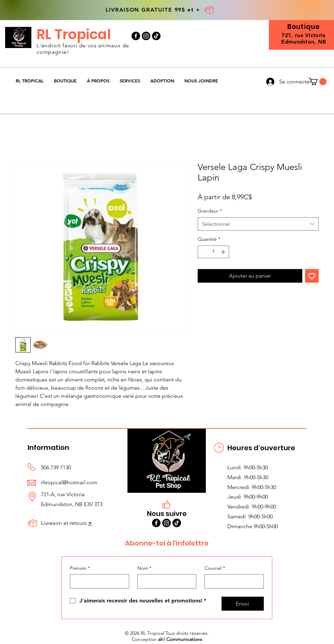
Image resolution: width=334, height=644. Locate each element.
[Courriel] (232, 581)
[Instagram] (146, 36)
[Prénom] (97, 581)
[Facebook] (136, 36)
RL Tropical (74, 34)
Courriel (215, 568)
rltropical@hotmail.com (69, 482)
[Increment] (224, 252)
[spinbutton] (213, 252)
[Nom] (165, 581)
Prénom (80, 568)
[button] (65, 81)
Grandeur (210, 211)
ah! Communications (180, 639)
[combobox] (258, 224)
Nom (144, 568)
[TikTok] (156, 36)
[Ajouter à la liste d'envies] (312, 276)
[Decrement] (203, 252)
